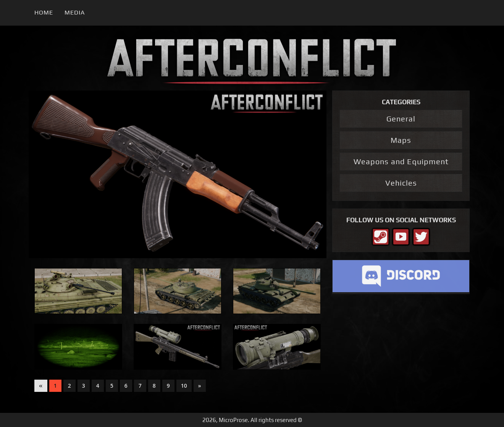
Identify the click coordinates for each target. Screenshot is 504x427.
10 (184, 386)
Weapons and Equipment (401, 161)
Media (75, 12)
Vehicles (401, 183)
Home (44, 12)
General (401, 119)
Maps (401, 140)
